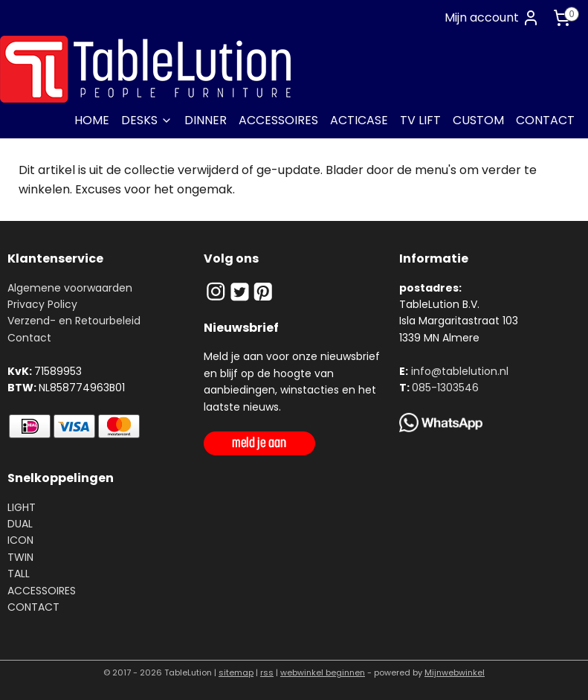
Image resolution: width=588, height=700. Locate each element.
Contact (29, 338)
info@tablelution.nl (460, 371)
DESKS (147, 120)
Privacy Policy (42, 304)
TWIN (20, 557)
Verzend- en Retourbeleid (74, 321)
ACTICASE (359, 120)
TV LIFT (420, 120)
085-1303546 (445, 388)
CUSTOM (478, 120)
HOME (92, 120)
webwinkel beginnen (323, 672)
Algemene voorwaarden (70, 288)
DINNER (206, 120)
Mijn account (492, 18)
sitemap (236, 672)
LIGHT (22, 507)
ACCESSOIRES (278, 120)
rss (267, 672)
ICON (20, 540)
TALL (19, 574)
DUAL (20, 524)
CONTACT (545, 120)
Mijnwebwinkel (455, 672)
